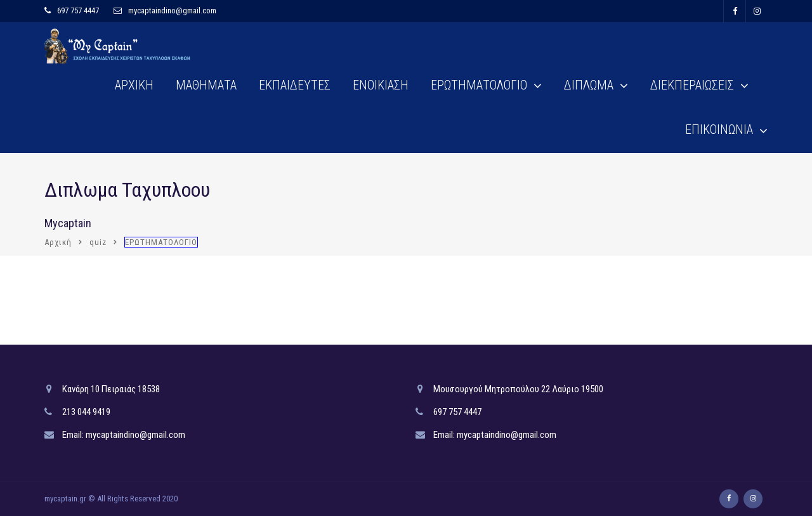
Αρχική (58, 242)
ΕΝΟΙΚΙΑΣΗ (381, 85)
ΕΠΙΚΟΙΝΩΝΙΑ (719, 129)
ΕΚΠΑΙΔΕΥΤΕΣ (295, 85)
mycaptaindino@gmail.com (172, 10)
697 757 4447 (78, 10)
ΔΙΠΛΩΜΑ (589, 85)
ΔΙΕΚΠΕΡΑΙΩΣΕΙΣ (692, 85)
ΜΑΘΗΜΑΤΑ (206, 85)
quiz (98, 242)
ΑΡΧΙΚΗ (134, 85)
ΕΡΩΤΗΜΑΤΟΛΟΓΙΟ (479, 85)
